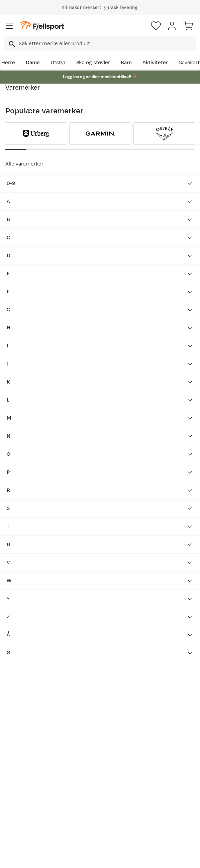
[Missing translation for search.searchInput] (11, 44)
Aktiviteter (155, 63)
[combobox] (100, 44)
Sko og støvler (93, 63)
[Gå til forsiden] (42, 26)
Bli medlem (29, 718)
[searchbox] (107, 44)
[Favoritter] (156, 26)
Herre (8, 63)
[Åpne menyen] (10, 26)
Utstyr (58, 63)
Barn (126, 63)
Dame (33, 63)
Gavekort (189, 63)
